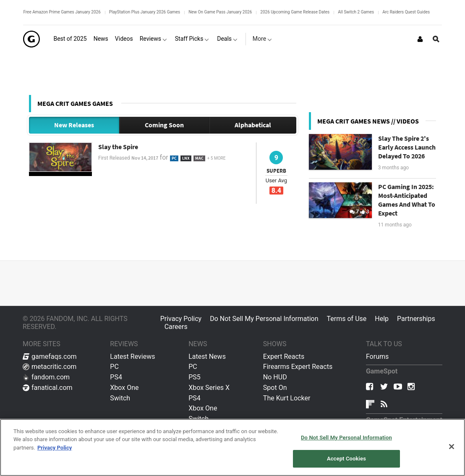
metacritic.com (50, 367)
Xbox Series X (209, 388)
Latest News (207, 356)
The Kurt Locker (287, 398)
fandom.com (46, 377)
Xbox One (124, 388)
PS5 (195, 377)
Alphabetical (253, 125)
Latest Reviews (132, 356)
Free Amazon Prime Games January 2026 (62, 12)
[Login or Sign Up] (420, 39)
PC (114, 367)
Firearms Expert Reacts (298, 367)
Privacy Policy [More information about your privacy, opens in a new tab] (55, 448)
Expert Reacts (284, 356)
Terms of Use (347, 319)
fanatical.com (48, 388)
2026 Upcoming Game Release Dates (295, 12)
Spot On (275, 388)
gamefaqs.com (50, 356)
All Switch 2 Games (356, 12)
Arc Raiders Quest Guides (406, 12)
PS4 (116, 377)
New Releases (74, 125)
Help (382, 319)
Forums (377, 356)
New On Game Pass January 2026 (220, 12)
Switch (120, 398)
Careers (176, 327)
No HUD (275, 377)
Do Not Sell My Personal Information (264, 319)
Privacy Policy (181, 319)
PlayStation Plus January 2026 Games (145, 12)
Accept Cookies (346, 459)
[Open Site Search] (436, 39)
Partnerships (416, 319)
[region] (232, 447)
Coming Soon (164, 125)
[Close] (452, 447)
